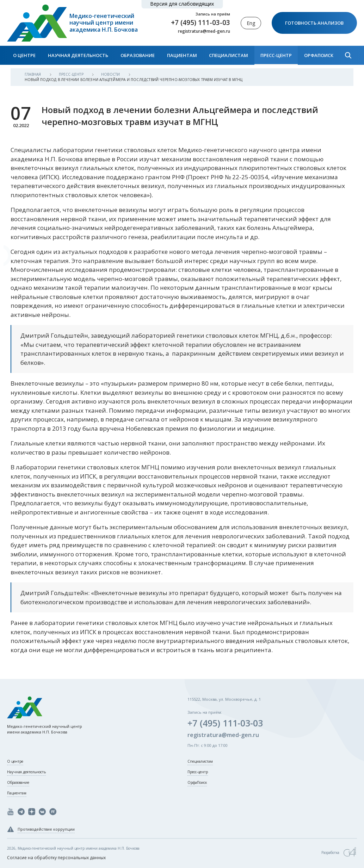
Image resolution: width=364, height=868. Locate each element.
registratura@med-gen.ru (204, 31)
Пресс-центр (276, 55)
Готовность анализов (314, 23)
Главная (33, 74)
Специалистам (229, 55)
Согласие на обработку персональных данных (56, 858)
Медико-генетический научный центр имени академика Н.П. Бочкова (104, 23)
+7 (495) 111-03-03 (200, 23)
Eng (251, 23)
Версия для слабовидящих (182, 4)
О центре (24, 55)
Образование (138, 55)
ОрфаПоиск (319, 55)
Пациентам (182, 55)
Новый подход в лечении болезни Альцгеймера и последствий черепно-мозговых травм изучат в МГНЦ (134, 80)
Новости (111, 74)
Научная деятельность (78, 55)
